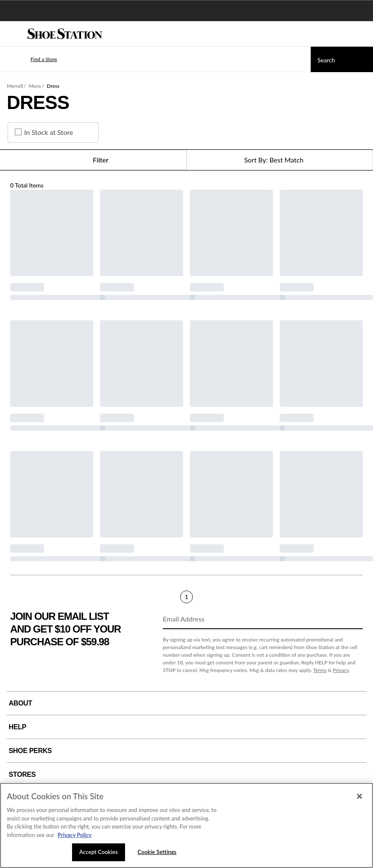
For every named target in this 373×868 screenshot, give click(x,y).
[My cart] (362, 34)
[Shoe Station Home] (65, 34)
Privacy (341, 670)
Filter (93, 160)
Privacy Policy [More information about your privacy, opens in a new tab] (75, 835)
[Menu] (13, 34)
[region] (186, 825)
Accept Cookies (99, 852)
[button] (31, 59)
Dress (53, 86)
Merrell (15, 86)
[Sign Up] (354, 619)
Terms (320, 670)
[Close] (359, 796)
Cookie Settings (157, 852)
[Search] (342, 59)
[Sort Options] (280, 160)
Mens (35, 86)
